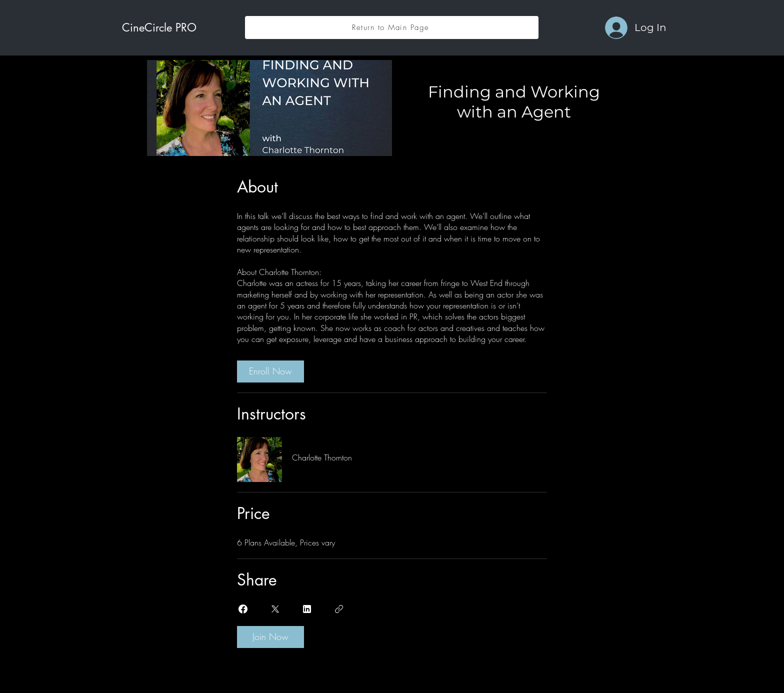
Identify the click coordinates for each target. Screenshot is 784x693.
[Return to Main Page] (392, 27)
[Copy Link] (339, 609)
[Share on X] (275, 609)
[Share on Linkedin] (307, 609)
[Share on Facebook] (243, 609)
